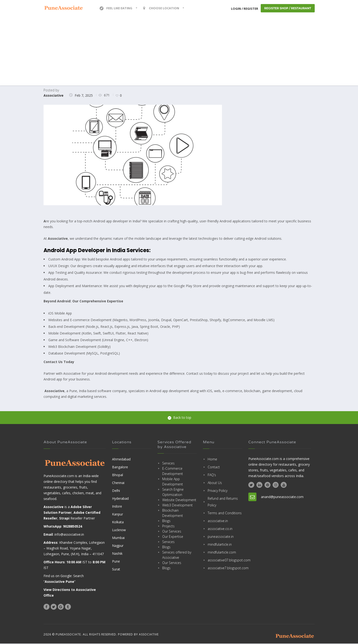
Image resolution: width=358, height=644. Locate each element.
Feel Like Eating (116, 8)
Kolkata (118, 522)
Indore (117, 507)
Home (212, 459)
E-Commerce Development (173, 471)
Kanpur (118, 514)
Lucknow (119, 530)
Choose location (161, 8)
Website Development (179, 500)
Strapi (64, 519)
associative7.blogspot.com (225, 568)
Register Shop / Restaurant (287, 8)
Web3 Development (177, 505)
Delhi (116, 491)
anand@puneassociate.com (282, 497)
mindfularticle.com (222, 552)
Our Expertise (173, 537)
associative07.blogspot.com (225, 560)
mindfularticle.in (220, 545)
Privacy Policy (218, 491)
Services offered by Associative (177, 555)
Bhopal (118, 475)
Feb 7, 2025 (84, 96)
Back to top (179, 418)
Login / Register (244, 9)
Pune (116, 562)
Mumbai (118, 538)
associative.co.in (220, 529)
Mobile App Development (173, 482)
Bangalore (120, 467)
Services (168, 463)
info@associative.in (69, 535)
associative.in (218, 521)
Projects (168, 526)
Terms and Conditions (225, 513)
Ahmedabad (121, 459)
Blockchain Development (173, 513)
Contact (214, 467)
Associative (54, 96)
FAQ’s (212, 475)
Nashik (117, 554)
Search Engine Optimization (173, 492)
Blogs (166, 521)
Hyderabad (120, 499)
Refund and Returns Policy (223, 502)
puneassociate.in (221, 537)
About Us (215, 483)
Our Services (172, 532)
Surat (116, 569)
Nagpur (118, 546)
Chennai (118, 483)
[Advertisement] (179, 52)
